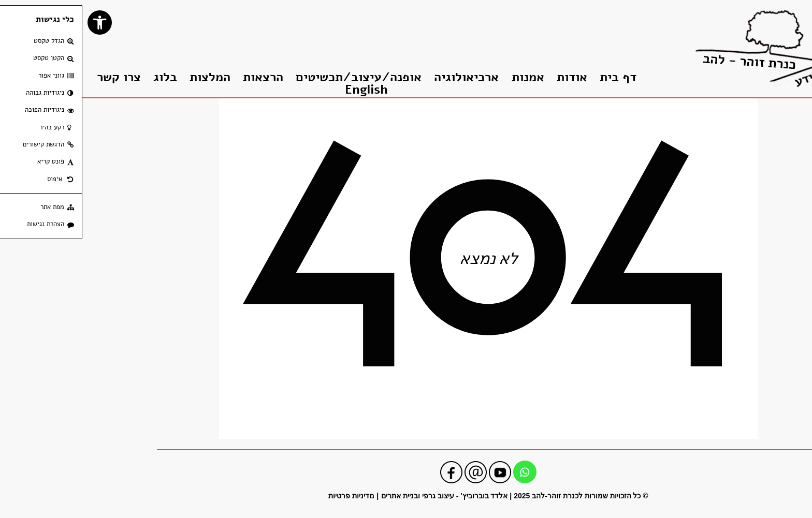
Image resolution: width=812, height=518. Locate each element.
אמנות (446, 77)
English (284, 90)
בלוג (83, 77)
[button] (17, 23)
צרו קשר (37, 77)
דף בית (536, 77)
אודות (490, 77)
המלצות (128, 77)
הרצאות (181, 77)
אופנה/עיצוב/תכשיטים (276, 77)
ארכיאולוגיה (384, 77)
